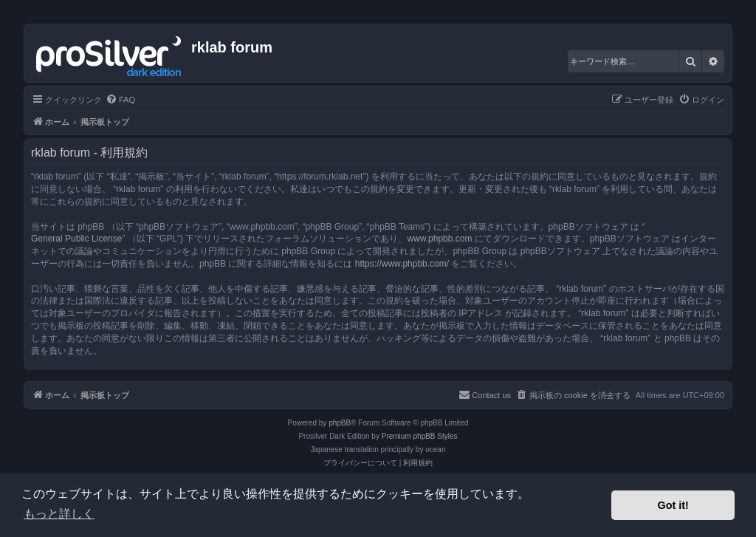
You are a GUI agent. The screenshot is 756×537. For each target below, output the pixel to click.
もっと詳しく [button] (59, 514)
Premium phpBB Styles (420, 436)
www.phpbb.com (439, 239)
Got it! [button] (673, 505)
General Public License (76, 239)
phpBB (340, 423)
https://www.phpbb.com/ (402, 264)
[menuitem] (120, 100)
